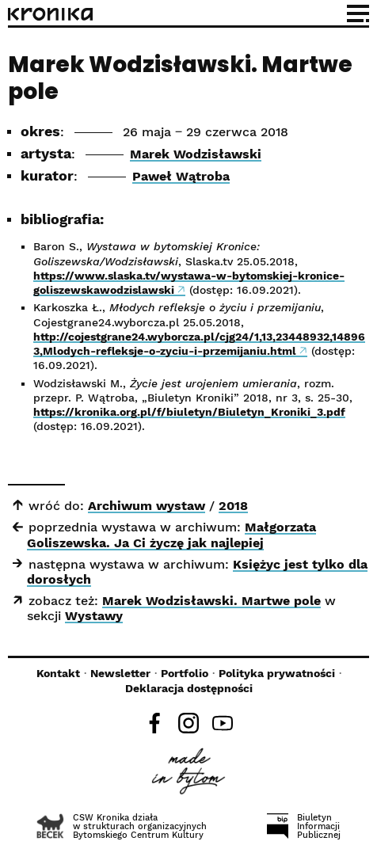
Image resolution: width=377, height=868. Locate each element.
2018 (233, 506)
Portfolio (185, 673)
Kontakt (58, 673)
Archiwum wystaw (147, 506)
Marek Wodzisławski (196, 154)
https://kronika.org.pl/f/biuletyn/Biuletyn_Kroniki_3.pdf (189, 412)
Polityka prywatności (277, 673)
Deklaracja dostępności (189, 688)
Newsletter (120, 673)
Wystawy (94, 616)
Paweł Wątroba (181, 176)
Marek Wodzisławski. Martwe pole (211, 601)
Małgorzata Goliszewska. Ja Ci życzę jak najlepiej (171, 535)
